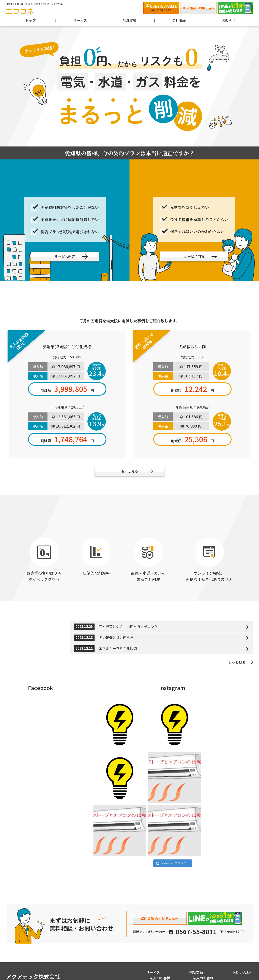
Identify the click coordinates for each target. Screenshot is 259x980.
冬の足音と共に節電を (116, 637)
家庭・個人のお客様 (165, 952)
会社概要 (179, 20)
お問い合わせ (243, 941)
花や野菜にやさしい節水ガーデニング (128, 626)
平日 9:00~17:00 (161, 8)
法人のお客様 (160, 946)
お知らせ (229, 20)
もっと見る (237, 662)
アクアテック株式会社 (33, 945)
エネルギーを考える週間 (118, 648)
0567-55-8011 (196, 900)
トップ (30, 20)
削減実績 (196, 941)
